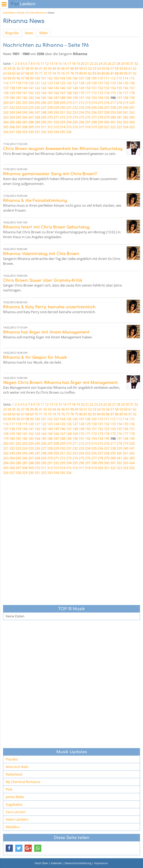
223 (18, 108)
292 (56, 122)
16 (65, 64)
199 (132, 98)
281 (119, 117)
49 (76, 68)
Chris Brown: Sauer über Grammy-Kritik (43, 280)
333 (50, 132)
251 (63, 112)
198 (126, 98)
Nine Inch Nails (17, 767)
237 (107, 108)
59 (121, 68)
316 (75, 127)
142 (37, 88)
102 (50, 78)
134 (119, 83)
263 (6, 117)
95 (14, 78)
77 (68, 73)
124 (56, 83)
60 (126, 68)
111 (106, 78)
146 (63, 88)
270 (50, 117)
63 (5, 73)
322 (113, 127)
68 (27, 73)
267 (31, 117)
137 (6, 88)
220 (132, 103)
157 (132, 88)
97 (23, 78)
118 (18, 83)
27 (114, 64)
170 (81, 93)
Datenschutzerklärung (78, 863)
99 (32, 78)
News (29, 33)
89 (121, 73)
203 (25, 103)
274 (75, 117)
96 (18, 78)
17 (69, 64)
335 (63, 132)
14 (56, 64)
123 (50, 83)
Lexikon (23, 4)
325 (132, 127)
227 (44, 108)
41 (41, 68)
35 (14, 68)
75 (59, 73)
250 (56, 112)
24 (100, 64)
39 (32, 68)
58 (117, 68)
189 (69, 98)
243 (12, 112)
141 (31, 88)
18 (74, 64)
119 (25, 83)
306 (12, 127)
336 (69, 132)
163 (37, 93)
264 (12, 117)
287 (25, 122)
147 (69, 88)
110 (100, 78)
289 (37, 122)
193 (94, 98)
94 (9, 78)
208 (56, 103)
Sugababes (14, 804)
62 (135, 68)
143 (44, 88)
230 (63, 108)
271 (56, 117)
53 (94, 68)
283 (132, 117)
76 (63, 73)
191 (81, 98)
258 (107, 112)
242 (6, 112)
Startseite (9, 13)
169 (75, 93)
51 (85, 68)
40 (36, 68)
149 (81, 88)
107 (81, 78)
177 (126, 93)
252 (69, 112)
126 (69, 83)
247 (37, 112)
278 (100, 117)
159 (12, 93)
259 (113, 112)
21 (87, 64)
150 (88, 88)
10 (38, 64)
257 (100, 112)
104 (62, 78)
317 (81, 127)
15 (60, 64)
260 (119, 112)
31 (132, 64)
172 (94, 93)
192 (88, 98)
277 (94, 117)
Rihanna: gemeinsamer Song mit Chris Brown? (50, 174)
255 (88, 112)
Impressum (101, 863)
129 (88, 83)
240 (126, 108)
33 (5, 68)
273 (69, 117)
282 (126, 117)
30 (127, 64)
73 (50, 73)
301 (113, 122)
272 (63, 117)
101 (43, 78)
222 (12, 108)
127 (75, 83)
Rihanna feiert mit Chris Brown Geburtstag (46, 227)
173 (100, 93)
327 (12, 132)
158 (6, 93)
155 (119, 88)
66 (18, 73)
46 (63, 68)
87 (112, 73)
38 (27, 68)
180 (12, 98)
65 (14, 73)
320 (100, 127)
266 (25, 117)
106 (75, 78)
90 (126, 73)
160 (18, 93)
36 (18, 68)
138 (12, 88)
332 (44, 132)
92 (135, 73)
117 (12, 83)
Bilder (44, 33)
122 (44, 83)
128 (81, 83)
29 (123, 64)
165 (50, 93)
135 (126, 83)
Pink (9, 789)
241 (132, 108)
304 (132, 122)
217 (113, 103)
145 (56, 88)
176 (119, 93)
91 (130, 73)
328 (18, 132)
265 (18, 117)
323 (119, 127)
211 (75, 103)
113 (119, 78)
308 (25, 127)
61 (130, 68)
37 (23, 68)
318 (88, 127)
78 (72, 73)
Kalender (56, 863)
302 (119, 122)
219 (126, 103)
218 (119, 103)
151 (94, 88)
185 (44, 98)
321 (107, 127)
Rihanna (40, 13)
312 (50, 127)
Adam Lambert (17, 819)
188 (63, 98)
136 (132, 83)
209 (63, 103)
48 (72, 68)
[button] (9, 848)
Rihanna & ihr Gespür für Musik (35, 357)
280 (113, 117)
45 (59, 68)
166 (56, 93)
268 (37, 117)
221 (6, 108)
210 (69, 103)
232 (75, 108)
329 (25, 132)
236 (100, 108)
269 (44, 117)
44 (54, 68)
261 (126, 112)
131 (100, 83)
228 (50, 108)
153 (107, 88)
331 (37, 132)
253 (75, 112)
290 (44, 122)
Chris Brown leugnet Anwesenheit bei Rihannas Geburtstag (63, 149)
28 (118, 64)
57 (112, 68)
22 (92, 64)
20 (83, 64)
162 (31, 93)
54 (99, 68)
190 (75, 98)
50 (81, 68)
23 (96, 64)
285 (12, 122)
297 (88, 122)
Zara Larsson (16, 812)
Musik (21, 13)
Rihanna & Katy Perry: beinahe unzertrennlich (49, 307)
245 (25, 112)
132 (107, 83)
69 (32, 73)
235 (94, 108)
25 (105, 64)
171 (88, 93)
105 (69, 78)
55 (103, 68)
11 (42, 64)
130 (94, 83)
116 (6, 83)
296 (81, 122)
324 (126, 127)
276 (88, 117)
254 (81, 112)
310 (37, 127)
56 (108, 68)
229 (56, 108)
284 (6, 122)
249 (50, 112)
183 (31, 98)
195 (107, 98)
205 (37, 103)
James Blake (15, 797)
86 (108, 73)
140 (25, 88)
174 (107, 93)
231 (69, 108)
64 (9, 73)
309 (31, 127)
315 (69, 127)
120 (31, 83)
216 (107, 103)
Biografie (12, 33)
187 (56, 98)
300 (107, 122)
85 (103, 73)
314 (63, 127)
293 (63, 122)
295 (75, 122)
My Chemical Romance (23, 782)
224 (25, 108)
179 (6, 98)
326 (6, 132)
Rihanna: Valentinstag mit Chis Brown (41, 254)
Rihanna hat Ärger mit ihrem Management (46, 332)
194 (100, 98)
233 (81, 108)
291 (50, 122)
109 (94, 78)
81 (85, 73)
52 (90, 68)
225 (31, 108)
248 (44, 112)
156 (126, 88)
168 (69, 93)
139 (18, 88)
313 (56, 127)
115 (132, 78)
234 (88, 108)
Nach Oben (42, 863)
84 (99, 73)
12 (47, 64)
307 (18, 127)
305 (6, 127)
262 (132, 112)
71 (41, 73)
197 (119, 98)
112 (113, 78)
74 (54, 73)
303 (126, 122)
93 (5, 78)
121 (37, 83)
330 (31, 132)
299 (100, 122)
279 (107, 117)
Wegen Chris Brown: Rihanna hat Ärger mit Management (60, 383)
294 (69, 122)
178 (132, 93)
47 (68, 68)
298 (94, 122)
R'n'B (30, 13)
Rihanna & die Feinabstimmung (35, 200)
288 (31, 122)
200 (6, 103)
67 (23, 73)
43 (50, 68)
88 (117, 73)
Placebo (12, 759)
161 (25, 93)
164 (44, 93)
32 (136, 64)
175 (113, 93)
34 (9, 68)
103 (56, 78)
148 (75, 88)
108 (88, 78)
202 (18, 103)
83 (94, 73)
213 (88, 103)
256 (94, 112)
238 (113, 108)
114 (125, 78)
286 (18, 122)
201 (12, 103)
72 (45, 73)
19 (78, 64)
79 (76, 73)
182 (25, 98)
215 (100, 103)
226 (37, 108)
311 (44, 127)
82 (90, 73)
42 (45, 68)
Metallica (13, 827)
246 (31, 112)
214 (94, 103)
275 (81, 117)
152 (100, 88)
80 (81, 73)
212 (81, 103)
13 (51, 64)
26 (109, 64)
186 (50, 98)
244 (18, 112)
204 (31, 103)
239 (119, 108)
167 (63, 93)
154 (113, 88)
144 (50, 88)
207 (50, 103)
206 (44, 103)
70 (36, 73)
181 (18, 98)
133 (113, 83)
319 (94, 127)
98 (27, 78)
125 (63, 83)
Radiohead (14, 774)
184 (37, 98)
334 (56, 132)
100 (37, 78)
